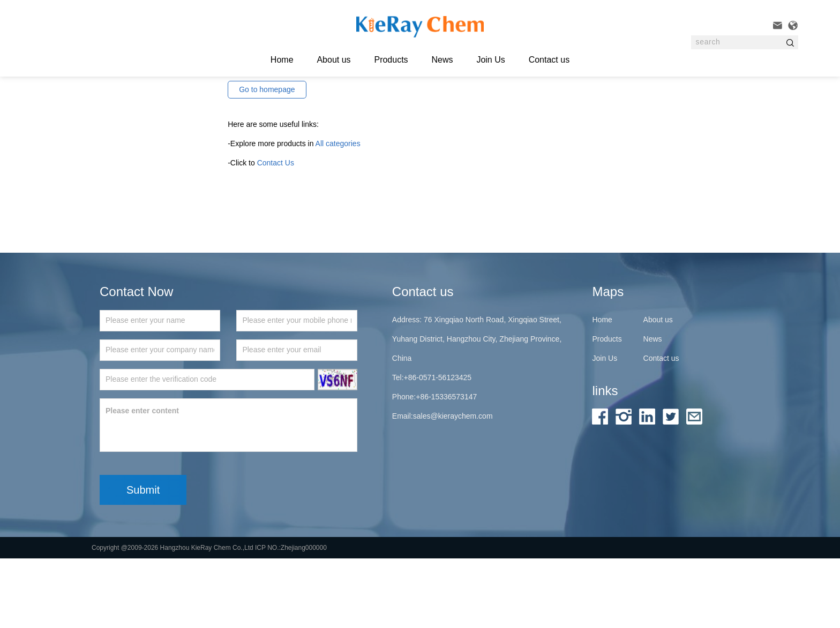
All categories (338, 213)
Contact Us (276, 232)
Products (391, 60)
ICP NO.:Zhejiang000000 (291, 617)
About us (333, 60)
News (442, 60)
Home (602, 389)
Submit (143, 559)
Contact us (549, 60)
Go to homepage (267, 159)
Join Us (490, 60)
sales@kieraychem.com (453, 486)
